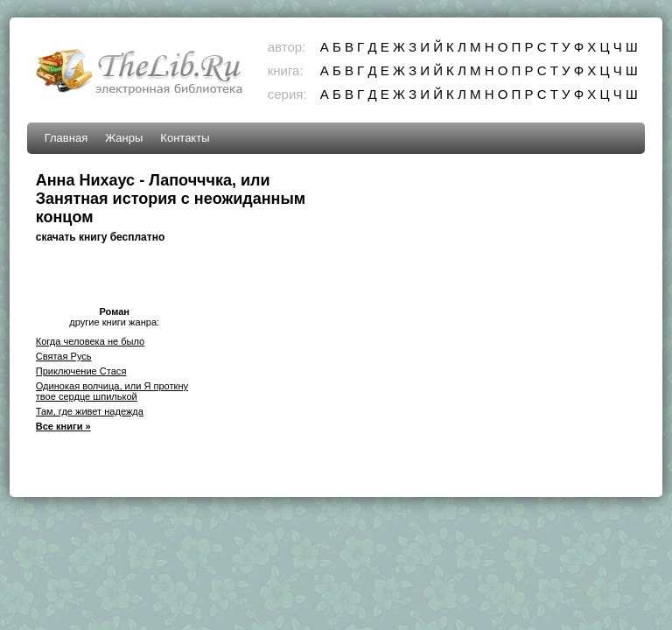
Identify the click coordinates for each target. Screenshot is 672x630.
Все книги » (63, 426)
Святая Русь (64, 356)
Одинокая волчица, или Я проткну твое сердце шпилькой (112, 391)
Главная (66, 138)
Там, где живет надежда (90, 411)
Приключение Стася (81, 371)
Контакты (185, 138)
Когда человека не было (91, 341)
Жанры (124, 138)
